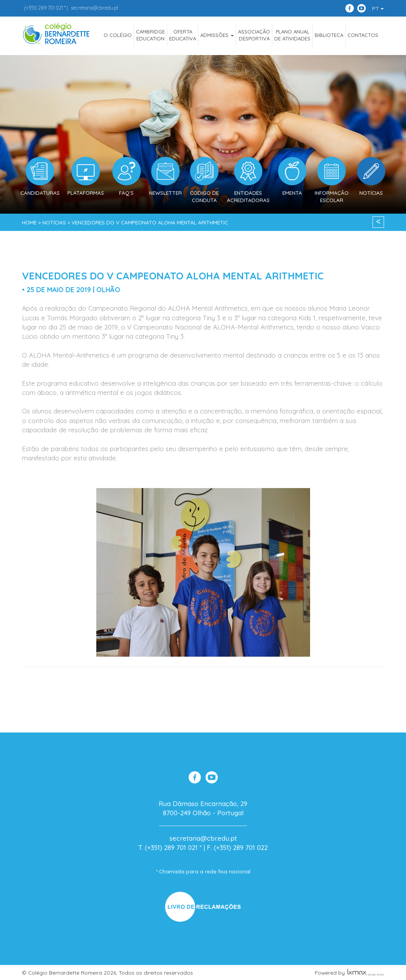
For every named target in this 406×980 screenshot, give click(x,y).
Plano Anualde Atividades (292, 35)
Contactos (363, 35)
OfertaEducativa (183, 35)
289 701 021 (44, 8)
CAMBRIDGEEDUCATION (150, 35)
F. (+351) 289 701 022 (237, 847)
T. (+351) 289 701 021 (168, 847)
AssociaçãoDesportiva (254, 35)
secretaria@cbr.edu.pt (95, 8)
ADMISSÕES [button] (217, 35)
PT (378, 8)
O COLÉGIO (118, 35)
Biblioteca (329, 35)
